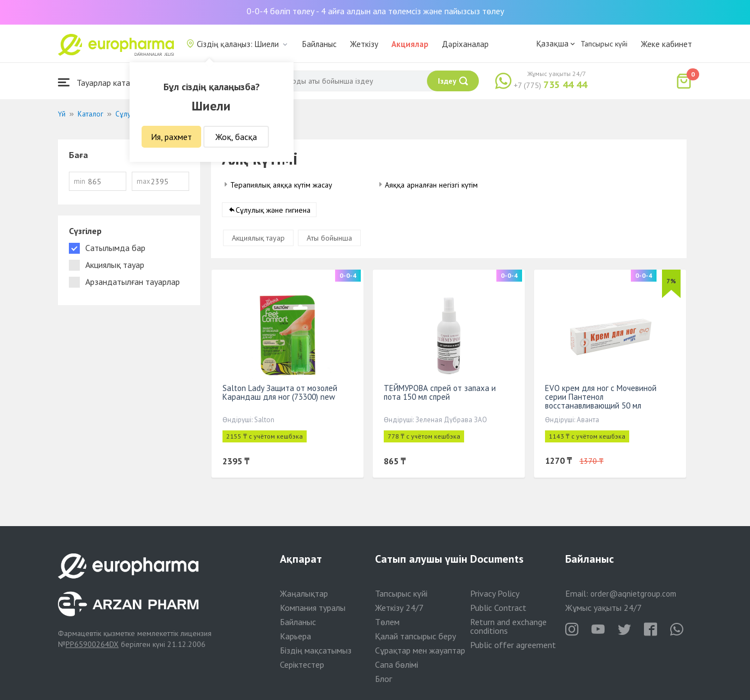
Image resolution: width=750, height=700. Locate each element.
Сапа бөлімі (397, 664)
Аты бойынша (329, 238)
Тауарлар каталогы (103, 82)
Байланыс (320, 44)
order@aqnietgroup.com (633, 594)
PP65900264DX (92, 644)
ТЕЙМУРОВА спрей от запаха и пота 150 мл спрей (440, 392)
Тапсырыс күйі (604, 44)
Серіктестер (302, 664)
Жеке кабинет (666, 44)
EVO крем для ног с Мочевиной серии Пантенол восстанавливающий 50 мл (601, 397)
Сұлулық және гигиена (273, 210)
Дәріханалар (465, 44)
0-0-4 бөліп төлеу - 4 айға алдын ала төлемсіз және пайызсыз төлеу (375, 11)
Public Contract (498, 608)
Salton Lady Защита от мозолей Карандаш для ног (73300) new (280, 392)
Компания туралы (313, 608)
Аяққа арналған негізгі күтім (431, 185)
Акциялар (410, 44)
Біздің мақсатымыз (316, 650)
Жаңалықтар (304, 593)
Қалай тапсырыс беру (415, 636)
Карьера (295, 636)
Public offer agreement (513, 645)
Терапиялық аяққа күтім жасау (281, 185)
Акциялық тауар (258, 238)
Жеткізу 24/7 (399, 608)
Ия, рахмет (171, 137)
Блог (383, 679)
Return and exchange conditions (508, 626)
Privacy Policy (495, 593)
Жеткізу (364, 44)
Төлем (387, 622)
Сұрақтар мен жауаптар (420, 650)
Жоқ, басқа (236, 137)
